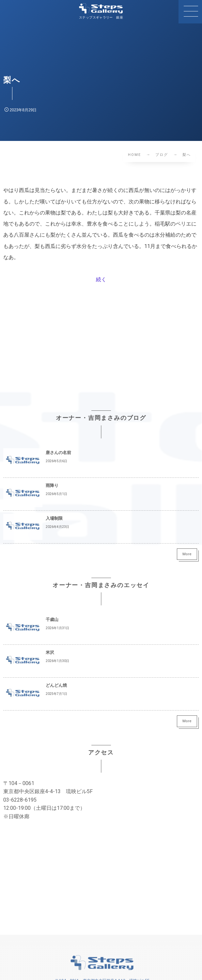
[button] (190, 12)
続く (101, 279)
